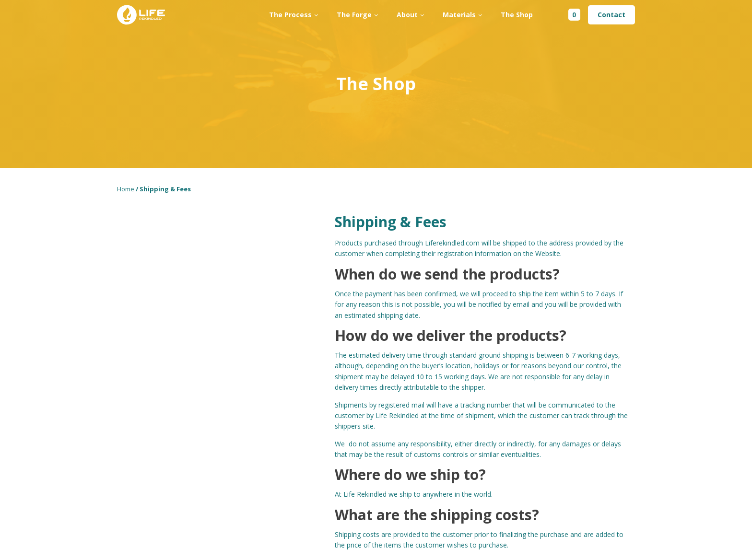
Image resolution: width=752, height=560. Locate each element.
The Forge (354, 15)
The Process (290, 15)
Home (126, 189)
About (407, 15)
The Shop (517, 15)
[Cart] (568, 15)
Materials (459, 15)
